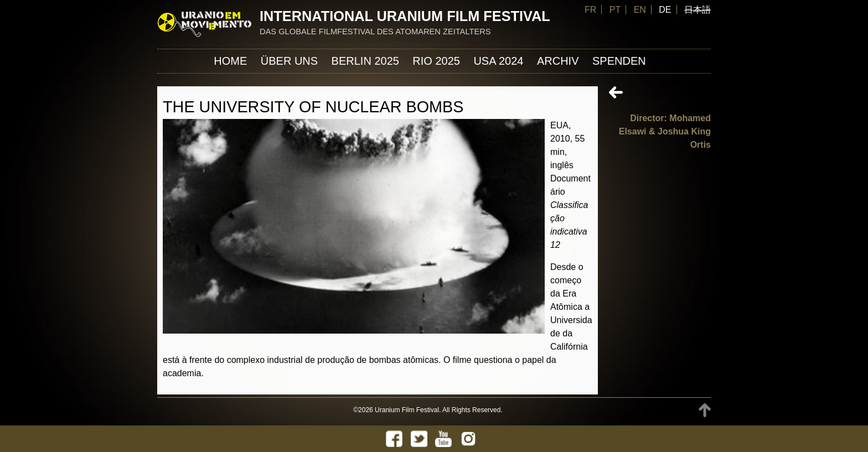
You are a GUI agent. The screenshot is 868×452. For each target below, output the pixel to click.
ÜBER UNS (289, 61)
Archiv (558, 61)
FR (590, 10)
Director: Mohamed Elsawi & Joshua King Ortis (665, 131)
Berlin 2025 (365, 61)
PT (615, 10)
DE (665, 10)
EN (640, 10)
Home (230, 61)
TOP (705, 410)
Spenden (619, 61)
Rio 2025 (436, 61)
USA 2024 (498, 61)
